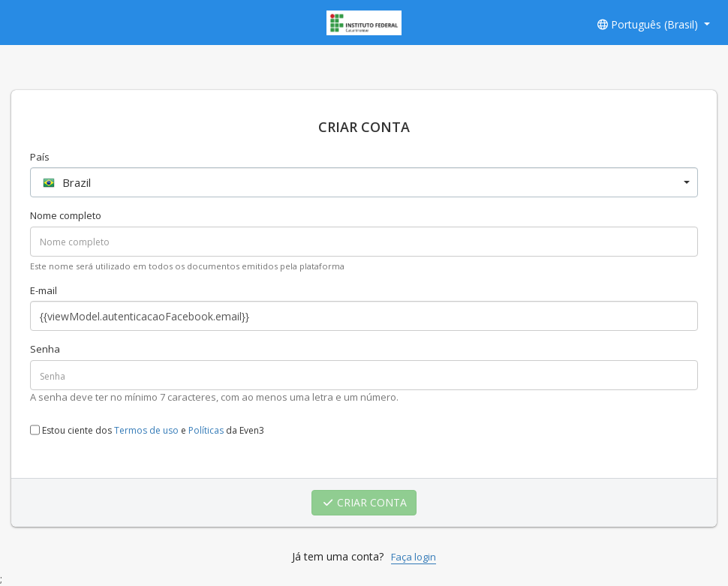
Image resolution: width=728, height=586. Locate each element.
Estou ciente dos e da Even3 (147, 430)
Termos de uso (146, 431)
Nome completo (66, 215)
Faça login (414, 557)
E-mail (44, 290)
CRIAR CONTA (364, 502)
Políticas (206, 431)
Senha (45, 349)
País (40, 157)
